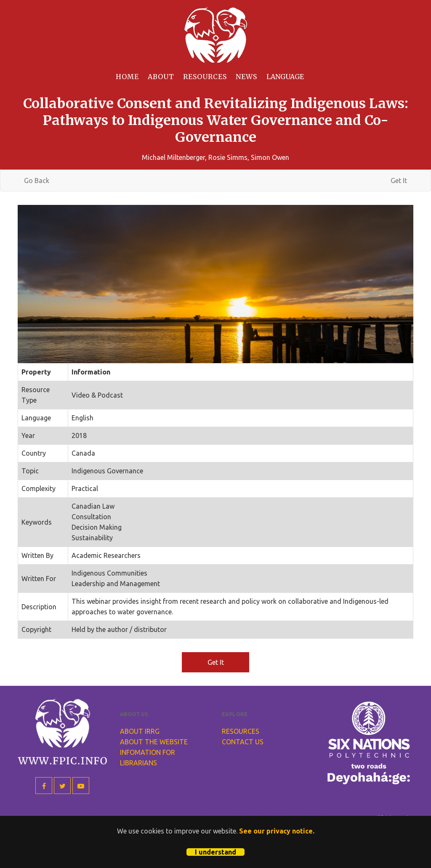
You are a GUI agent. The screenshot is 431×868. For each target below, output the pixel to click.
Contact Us (243, 742)
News (246, 77)
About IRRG (140, 731)
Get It (399, 181)
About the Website (154, 742)
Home (127, 77)
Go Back (37, 181)
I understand (215, 852)
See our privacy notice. (277, 831)
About (161, 77)
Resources (205, 77)
